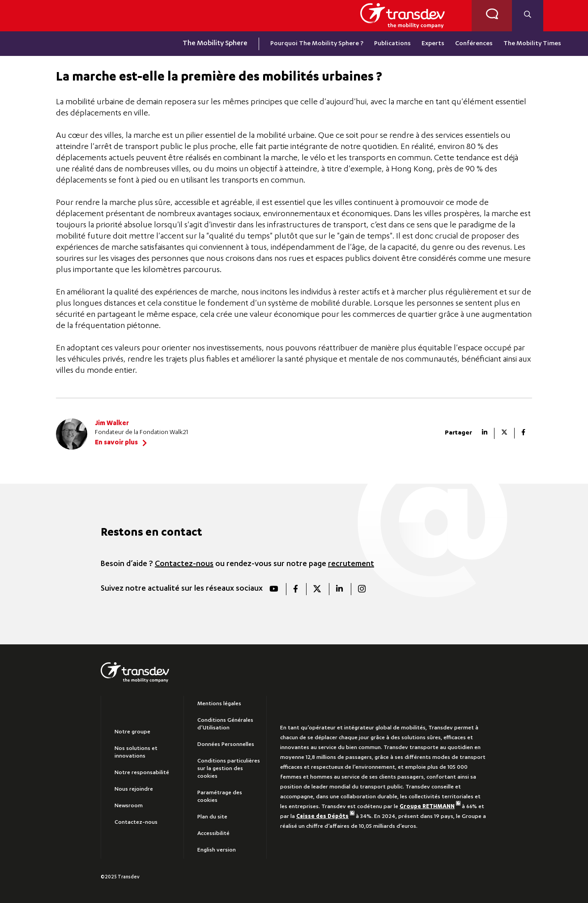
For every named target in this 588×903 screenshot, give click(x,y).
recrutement (351, 564)
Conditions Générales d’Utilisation (225, 724)
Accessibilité (213, 834)
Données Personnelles (226, 745)
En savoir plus (116, 443)
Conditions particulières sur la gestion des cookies (229, 769)
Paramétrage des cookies (220, 797)
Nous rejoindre (134, 789)
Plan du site (212, 817)
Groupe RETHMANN (430, 807)
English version (217, 850)
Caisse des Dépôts (325, 817)
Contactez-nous (184, 564)
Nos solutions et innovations (136, 752)
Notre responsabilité (142, 773)
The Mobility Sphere (215, 44)
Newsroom (129, 806)
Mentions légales (219, 704)
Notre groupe (132, 732)
